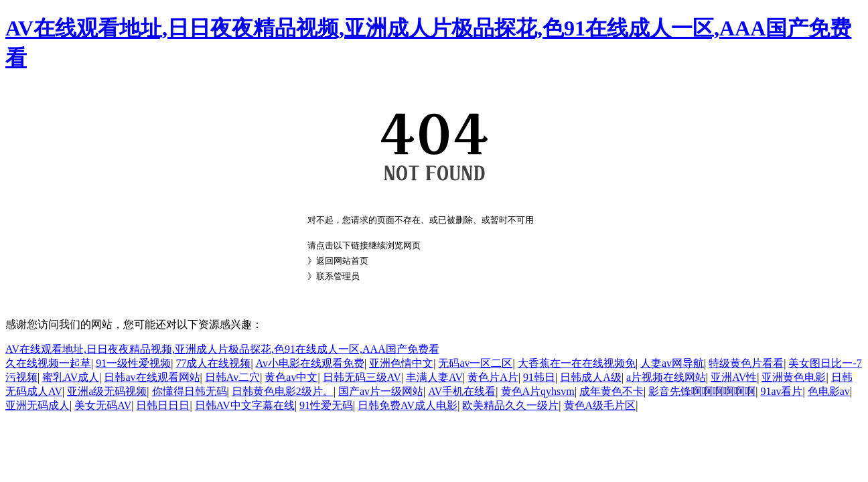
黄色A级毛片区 (600, 405)
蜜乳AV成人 (71, 377)
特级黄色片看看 (746, 363)
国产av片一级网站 (381, 391)
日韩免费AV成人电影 (408, 405)
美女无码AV (103, 405)
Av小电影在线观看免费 (310, 363)
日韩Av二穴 (232, 377)
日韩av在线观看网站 (152, 377)
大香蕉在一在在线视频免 (577, 363)
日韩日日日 (163, 405)
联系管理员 (338, 276)
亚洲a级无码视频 (107, 391)
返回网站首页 (342, 261)
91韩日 (539, 377)
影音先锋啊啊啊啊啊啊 (702, 391)
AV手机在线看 (462, 391)
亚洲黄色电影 (794, 377)
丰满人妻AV (434, 377)
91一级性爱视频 (133, 363)
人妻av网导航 (672, 363)
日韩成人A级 (591, 377)
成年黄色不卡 (611, 391)
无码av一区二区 (475, 363)
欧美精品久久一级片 (510, 405)
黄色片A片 (493, 377)
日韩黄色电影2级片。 (283, 391)
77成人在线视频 (213, 363)
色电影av (829, 391)
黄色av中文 (291, 377)
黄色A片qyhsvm (538, 391)
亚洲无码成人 (38, 405)
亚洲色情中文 (401, 363)
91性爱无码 (326, 405)
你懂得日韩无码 (190, 391)
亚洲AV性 (734, 377)
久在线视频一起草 (48, 363)
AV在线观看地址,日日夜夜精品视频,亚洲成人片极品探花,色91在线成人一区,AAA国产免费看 (222, 349)
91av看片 (781, 391)
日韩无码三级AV (362, 377)
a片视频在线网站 (666, 377)
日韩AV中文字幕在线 (245, 405)
